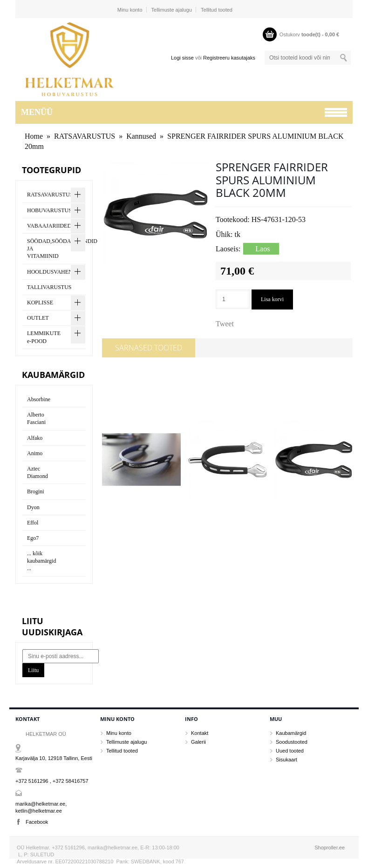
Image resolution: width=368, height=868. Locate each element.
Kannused (141, 136)
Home (34, 136)
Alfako (35, 438)
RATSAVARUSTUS (85, 136)
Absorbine (39, 399)
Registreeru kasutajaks (229, 58)
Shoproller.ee (330, 848)
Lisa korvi (272, 299)
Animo (35, 453)
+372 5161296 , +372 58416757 (52, 781)
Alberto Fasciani (36, 418)
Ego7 (33, 538)
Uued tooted (290, 751)
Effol (33, 523)
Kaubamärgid (291, 733)
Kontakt (200, 733)
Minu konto (130, 10)
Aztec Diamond (37, 472)
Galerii (198, 742)
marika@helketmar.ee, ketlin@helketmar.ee (41, 807)
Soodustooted (292, 742)
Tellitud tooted (217, 10)
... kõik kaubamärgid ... (41, 561)
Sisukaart (286, 760)
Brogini (36, 491)
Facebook (37, 822)
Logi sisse (182, 58)
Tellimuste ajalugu (172, 10)
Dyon (33, 507)
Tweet (225, 324)
